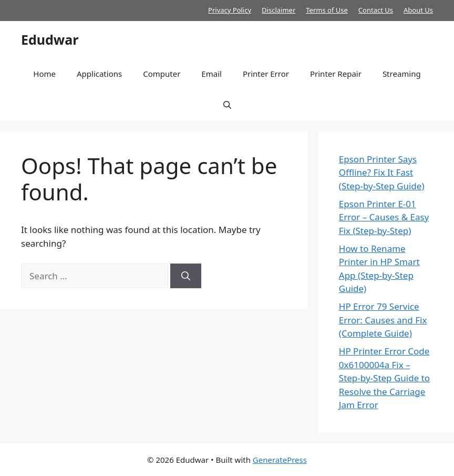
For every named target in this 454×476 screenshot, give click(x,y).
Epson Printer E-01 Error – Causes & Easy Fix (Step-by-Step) (384, 217)
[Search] (186, 276)
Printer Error (266, 74)
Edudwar (50, 39)
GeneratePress (280, 460)
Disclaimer (278, 10)
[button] (227, 105)
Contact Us (376, 10)
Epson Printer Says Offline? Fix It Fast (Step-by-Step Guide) (382, 173)
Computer (162, 74)
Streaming (402, 74)
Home (44, 74)
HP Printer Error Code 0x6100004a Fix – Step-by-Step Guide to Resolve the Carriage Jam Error (384, 378)
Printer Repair (336, 74)
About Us (418, 10)
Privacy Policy (230, 10)
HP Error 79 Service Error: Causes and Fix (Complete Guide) (383, 320)
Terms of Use (327, 10)
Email (211, 74)
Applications (99, 74)
